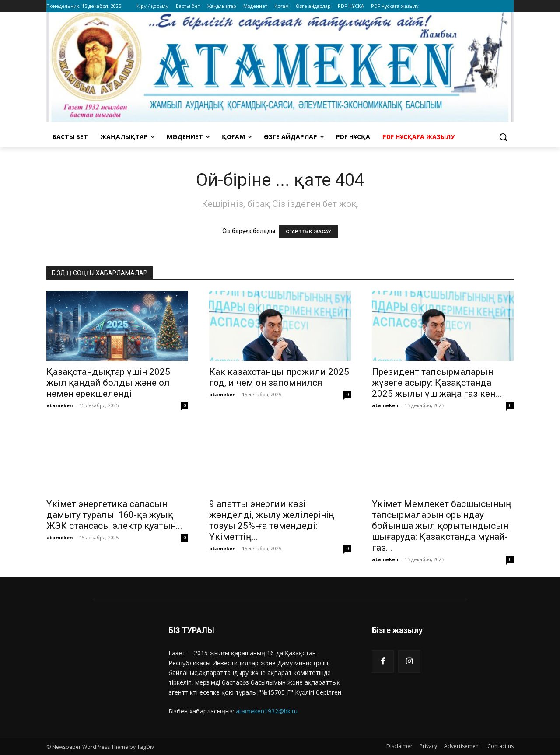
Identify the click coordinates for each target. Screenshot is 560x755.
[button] (503, 137)
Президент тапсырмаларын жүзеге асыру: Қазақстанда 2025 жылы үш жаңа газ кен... (437, 383)
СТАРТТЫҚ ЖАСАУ (308, 232)
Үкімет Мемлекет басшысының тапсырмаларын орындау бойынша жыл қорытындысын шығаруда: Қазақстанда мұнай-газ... (442, 526)
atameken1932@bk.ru (267, 711)
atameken (60, 405)
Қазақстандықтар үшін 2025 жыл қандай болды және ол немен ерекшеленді (108, 383)
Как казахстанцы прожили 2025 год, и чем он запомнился (279, 377)
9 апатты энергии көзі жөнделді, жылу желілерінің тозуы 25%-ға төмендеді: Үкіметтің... (272, 520)
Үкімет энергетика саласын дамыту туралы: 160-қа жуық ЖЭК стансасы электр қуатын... (114, 515)
